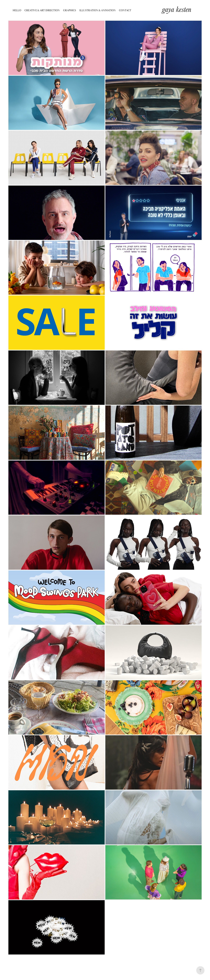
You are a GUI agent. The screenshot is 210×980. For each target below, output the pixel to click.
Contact (125, 10)
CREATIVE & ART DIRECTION (42, 10)
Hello (17, 10)
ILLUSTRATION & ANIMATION (98, 10)
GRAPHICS (70, 10)
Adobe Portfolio (108, 965)
